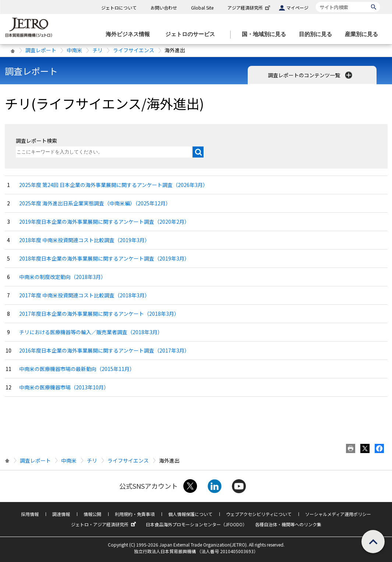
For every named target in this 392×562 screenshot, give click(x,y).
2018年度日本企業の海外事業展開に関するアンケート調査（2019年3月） (104, 258)
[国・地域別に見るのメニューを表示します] (266, 34)
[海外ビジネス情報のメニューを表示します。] (130, 34)
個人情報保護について (190, 514)
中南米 (74, 50)
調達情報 (61, 514)
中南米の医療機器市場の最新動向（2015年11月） (77, 369)
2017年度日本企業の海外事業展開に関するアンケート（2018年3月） (99, 314)
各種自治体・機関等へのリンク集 (288, 524)
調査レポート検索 (36, 141)
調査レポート (41, 50)
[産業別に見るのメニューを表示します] (364, 34)
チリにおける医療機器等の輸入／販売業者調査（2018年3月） (91, 332)
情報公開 (92, 514)
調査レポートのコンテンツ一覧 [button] (311, 75)
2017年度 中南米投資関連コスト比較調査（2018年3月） (84, 295)
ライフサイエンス (134, 50)
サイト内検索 (316, 2)
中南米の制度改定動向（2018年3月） (63, 277)
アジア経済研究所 (250, 8)
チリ (98, 50)
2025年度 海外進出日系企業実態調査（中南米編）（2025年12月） (95, 203)
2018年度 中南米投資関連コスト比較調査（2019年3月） (84, 240)
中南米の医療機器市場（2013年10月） (64, 387)
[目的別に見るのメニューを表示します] (318, 34)
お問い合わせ (164, 8)
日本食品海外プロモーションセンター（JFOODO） (196, 524)
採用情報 (30, 514)
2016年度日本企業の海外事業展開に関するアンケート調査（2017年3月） (104, 350)
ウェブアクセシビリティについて (259, 514)
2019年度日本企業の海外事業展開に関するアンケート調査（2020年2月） (104, 222)
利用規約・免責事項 (135, 514)
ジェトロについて (119, 8)
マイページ (297, 8)
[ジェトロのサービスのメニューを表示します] (192, 34)
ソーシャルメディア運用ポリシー (338, 514)
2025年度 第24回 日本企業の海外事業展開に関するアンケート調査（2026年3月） (114, 185)
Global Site (202, 8)
